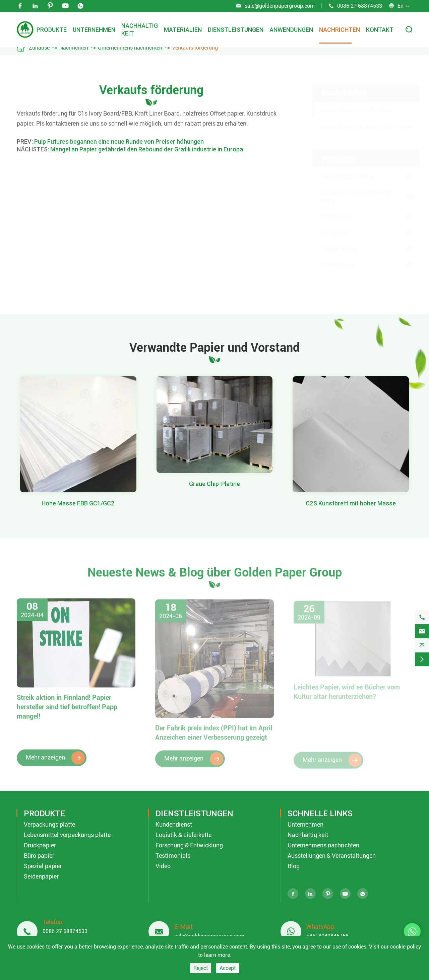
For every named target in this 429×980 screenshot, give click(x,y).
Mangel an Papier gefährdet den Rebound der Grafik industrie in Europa (147, 149)
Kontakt (380, 30)
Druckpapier (329, 216)
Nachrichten (340, 30)
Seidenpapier (331, 264)
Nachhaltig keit (308, 835)
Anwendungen (291, 30)
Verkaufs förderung (195, 48)
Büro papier (329, 232)
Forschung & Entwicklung (189, 845)
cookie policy (406, 947)
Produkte (52, 30)
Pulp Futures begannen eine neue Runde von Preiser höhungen (119, 142)
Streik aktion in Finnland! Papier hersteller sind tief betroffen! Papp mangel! (67, 711)
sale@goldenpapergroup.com (280, 6)
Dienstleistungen (236, 30)
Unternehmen (94, 30)
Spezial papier (332, 248)
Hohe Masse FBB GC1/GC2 (78, 503)
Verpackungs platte (340, 176)
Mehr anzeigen (55, 762)
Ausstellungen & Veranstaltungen (359, 126)
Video (163, 866)
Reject (201, 968)
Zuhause (39, 48)
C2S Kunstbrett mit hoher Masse (351, 503)
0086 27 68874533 (360, 6)
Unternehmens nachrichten (130, 48)
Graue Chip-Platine (214, 484)
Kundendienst (174, 824)
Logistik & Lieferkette (183, 835)
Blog (294, 866)
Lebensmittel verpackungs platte (349, 196)
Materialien (183, 30)
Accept (228, 968)
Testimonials (173, 856)
